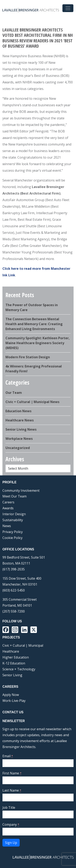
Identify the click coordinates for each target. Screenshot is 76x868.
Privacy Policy (13, 532)
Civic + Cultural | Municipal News (32, 402)
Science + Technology (19, 669)
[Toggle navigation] (68, 8)
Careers (8, 502)
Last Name (12, 790)
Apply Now (11, 695)
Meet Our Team (14, 496)
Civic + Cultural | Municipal (23, 645)
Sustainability (13, 520)
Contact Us (13, 712)
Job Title (9, 808)
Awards (8, 508)
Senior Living (12, 675)
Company (11, 824)
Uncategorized (18, 448)
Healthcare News (20, 420)
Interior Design (14, 514)
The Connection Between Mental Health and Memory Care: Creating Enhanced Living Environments (34, 324)
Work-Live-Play (14, 701)
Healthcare (11, 651)
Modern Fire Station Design (28, 357)
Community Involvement (21, 491)
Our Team (14, 393)
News (7, 526)
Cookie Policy (12, 538)
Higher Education (16, 657)
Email (8, 756)
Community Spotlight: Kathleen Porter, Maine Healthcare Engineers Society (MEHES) (38, 343)
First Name (12, 773)
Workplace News (19, 439)
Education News (18, 411)
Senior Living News (21, 429)
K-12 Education (14, 663)
